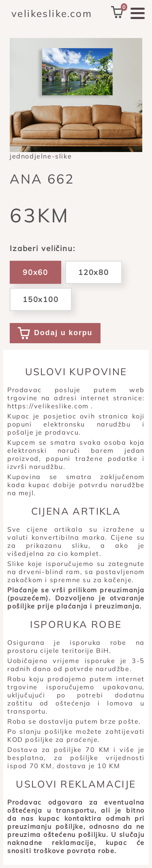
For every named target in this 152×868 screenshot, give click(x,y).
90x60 (35, 272)
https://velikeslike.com (48, 406)
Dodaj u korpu (55, 333)
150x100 (41, 299)
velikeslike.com (52, 13)
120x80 (94, 272)
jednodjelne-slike (41, 156)
